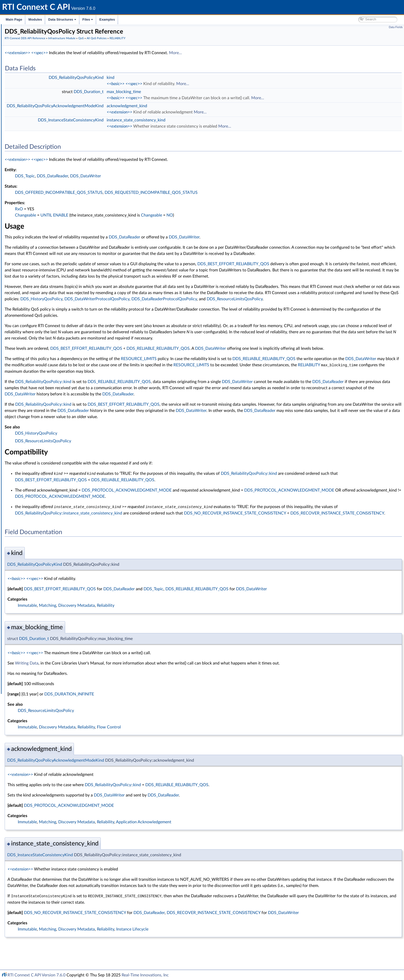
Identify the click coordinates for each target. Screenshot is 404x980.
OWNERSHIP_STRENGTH (50, 318)
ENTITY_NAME (42, 250)
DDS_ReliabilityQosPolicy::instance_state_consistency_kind (163, 531)
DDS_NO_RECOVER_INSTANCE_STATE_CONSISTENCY (330, 531)
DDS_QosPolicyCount (47, 511)
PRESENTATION (43, 329)
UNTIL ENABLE (132, 215)
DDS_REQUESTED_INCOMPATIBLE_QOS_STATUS (228, 193)
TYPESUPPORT (42, 477)
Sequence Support (36, 596)
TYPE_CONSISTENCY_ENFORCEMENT (61, 471)
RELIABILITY (39, 363)
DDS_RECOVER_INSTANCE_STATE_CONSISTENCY (139, 537)
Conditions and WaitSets (41, 551)
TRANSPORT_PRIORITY (49, 454)
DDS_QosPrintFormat (47, 505)
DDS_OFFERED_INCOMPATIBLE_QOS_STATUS (136, 193)
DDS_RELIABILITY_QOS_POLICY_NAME (66, 397)
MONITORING (41, 301)
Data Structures (62, 19)
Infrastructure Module (35, 86)
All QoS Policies (37, 137)
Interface (20, 664)
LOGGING (37, 295)
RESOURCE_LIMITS (45, 403)
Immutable (105, 629)
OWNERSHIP (40, 312)
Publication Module (32, 74)
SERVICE (36, 409)
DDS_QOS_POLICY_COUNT (52, 528)
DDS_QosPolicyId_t (45, 534)
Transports (25, 607)
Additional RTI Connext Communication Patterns (56, 653)
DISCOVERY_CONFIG (47, 222)
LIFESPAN (37, 278)
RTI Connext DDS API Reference (39, 57)
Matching (125, 629)
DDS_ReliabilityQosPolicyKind (57, 375)
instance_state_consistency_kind (213, 120)
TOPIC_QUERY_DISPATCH (51, 431)
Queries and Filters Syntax (38, 613)
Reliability (183, 629)
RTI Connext (19, 35)
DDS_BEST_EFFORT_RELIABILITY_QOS (311, 270)
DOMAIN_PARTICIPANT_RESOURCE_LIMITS (65, 227)
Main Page (14, 19)
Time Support (32, 97)
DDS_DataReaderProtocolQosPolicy (115, 318)
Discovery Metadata (154, 629)
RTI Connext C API (19, 29)
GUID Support (33, 103)
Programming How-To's (31, 658)
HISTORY (37, 261)
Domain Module (30, 63)
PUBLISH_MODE (43, 346)
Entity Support (33, 545)
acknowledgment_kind (204, 106)
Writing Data (104, 687)
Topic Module (28, 69)
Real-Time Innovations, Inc (145, 975)
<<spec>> (117, 53)
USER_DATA (39, 483)
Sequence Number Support (43, 108)
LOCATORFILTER (43, 290)
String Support (33, 602)
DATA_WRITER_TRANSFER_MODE (58, 199)
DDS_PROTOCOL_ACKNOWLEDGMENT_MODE (204, 508)
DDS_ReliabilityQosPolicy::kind (121, 400)
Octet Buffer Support (38, 590)
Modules (35, 19)
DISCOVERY (39, 216)
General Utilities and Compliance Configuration (54, 624)
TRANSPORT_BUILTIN (47, 437)
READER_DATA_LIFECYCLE (51, 352)
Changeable (103, 215)
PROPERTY (38, 341)
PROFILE (36, 335)
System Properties (31, 641)
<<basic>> (193, 84)
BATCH (35, 154)
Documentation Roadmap (34, 46)
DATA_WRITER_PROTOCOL (52, 188)
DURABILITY (40, 233)
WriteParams (31, 568)
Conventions (23, 52)
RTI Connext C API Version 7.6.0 (36, 975)
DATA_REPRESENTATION (50, 176)
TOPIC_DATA (40, 426)
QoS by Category (39, 539)
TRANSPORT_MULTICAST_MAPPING (59, 449)
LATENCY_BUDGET (45, 273)
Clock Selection (33, 91)
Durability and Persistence (38, 636)
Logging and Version (33, 619)
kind (188, 78)
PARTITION (39, 324)
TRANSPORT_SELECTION (50, 460)
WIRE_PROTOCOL (44, 494)
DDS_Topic (102, 176)
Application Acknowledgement (221, 846)
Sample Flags (31, 562)
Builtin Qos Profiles (36, 579)
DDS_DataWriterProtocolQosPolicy (340, 311)
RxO (96, 209)
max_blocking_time (201, 92)
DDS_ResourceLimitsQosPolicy (185, 318)
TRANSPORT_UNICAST (48, 466)
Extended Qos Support (48, 500)
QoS (25, 131)
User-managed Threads (39, 585)
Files (88, 19)
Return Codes (32, 120)
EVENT (35, 256)
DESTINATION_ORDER (48, 210)
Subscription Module (34, 80)
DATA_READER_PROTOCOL (52, 165)
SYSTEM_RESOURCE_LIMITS (53, 414)
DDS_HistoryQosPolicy (284, 311)
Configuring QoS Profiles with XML (45, 647)
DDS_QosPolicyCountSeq (50, 517)
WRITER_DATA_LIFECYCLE (51, 488)
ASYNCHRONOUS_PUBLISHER (55, 142)
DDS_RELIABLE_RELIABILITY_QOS (235, 367)
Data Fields (396, 27)
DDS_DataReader (130, 176)
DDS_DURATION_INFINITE (146, 718)
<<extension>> (95, 53)
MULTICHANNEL (43, 307)
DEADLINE (38, 205)
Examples (107, 19)
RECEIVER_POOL (43, 358)
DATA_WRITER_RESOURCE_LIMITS (58, 193)
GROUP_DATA (41, 267)
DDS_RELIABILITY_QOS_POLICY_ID (62, 392)
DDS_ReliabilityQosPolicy (53, 369)
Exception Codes (35, 114)
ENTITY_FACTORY (44, 244)
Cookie (27, 556)
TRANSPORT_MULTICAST (50, 443)
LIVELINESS (39, 284)
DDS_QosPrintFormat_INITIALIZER (57, 522)
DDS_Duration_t (166, 92)
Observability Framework (37, 630)
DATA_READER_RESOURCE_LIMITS (58, 171)
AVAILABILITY (41, 148)
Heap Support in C (36, 573)
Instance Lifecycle (210, 959)
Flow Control (186, 751)
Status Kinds (31, 125)
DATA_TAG (38, 182)
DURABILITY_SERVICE (48, 239)
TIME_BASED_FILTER (47, 420)
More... (253, 53)
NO (247, 215)
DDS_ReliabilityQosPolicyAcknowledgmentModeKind (75, 380)
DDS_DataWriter (163, 176)
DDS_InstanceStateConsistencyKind (62, 386)
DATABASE (38, 159)
